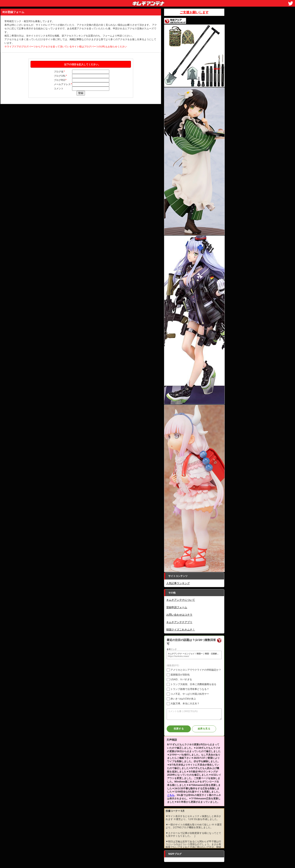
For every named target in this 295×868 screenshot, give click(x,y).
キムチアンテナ (119, 2)
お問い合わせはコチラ (179, 615)
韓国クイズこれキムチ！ (181, 629)
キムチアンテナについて (181, 600)
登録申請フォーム (177, 607)
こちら (171, 795)
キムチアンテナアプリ (179, 622)
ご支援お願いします (194, 12)
